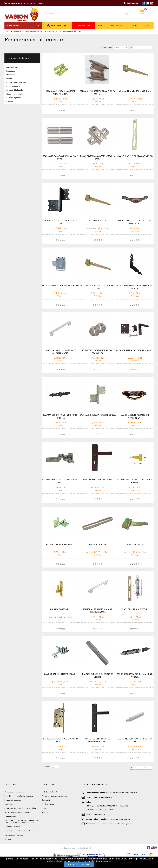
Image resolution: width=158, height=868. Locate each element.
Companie (134, 26)
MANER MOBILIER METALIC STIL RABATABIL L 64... (135, 417)
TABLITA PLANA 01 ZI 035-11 (135, 610)
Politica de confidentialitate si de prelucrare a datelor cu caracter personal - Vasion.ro (22, 822)
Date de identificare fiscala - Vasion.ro (19, 796)
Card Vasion (9, 804)
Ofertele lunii (83, 26)
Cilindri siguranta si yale (16, 83)
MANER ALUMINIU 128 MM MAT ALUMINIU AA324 (98, 611)
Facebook (144, 3)
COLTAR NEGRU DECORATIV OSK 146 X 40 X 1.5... (135, 287)
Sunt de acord (87, 864)
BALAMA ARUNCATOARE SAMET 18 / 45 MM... (60, 481)
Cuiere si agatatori (14, 98)
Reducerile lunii (57, 26)
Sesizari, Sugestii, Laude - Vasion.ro (18, 812)
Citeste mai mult (72, 864)
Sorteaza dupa (106, 47)
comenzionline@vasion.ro (102, 797)
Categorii (13, 26)
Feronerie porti (13, 67)
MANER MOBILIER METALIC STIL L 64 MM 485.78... (135, 222)
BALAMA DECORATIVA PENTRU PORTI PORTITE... (60, 417)
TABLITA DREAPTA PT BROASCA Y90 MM (135, 156)
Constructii (46, 800)
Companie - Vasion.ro (13, 827)
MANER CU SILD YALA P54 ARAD (98, 480)
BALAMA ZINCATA (98, 221)
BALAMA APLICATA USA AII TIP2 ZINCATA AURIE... (60, 93)
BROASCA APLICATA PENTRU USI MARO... (135, 351)
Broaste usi (11, 71)
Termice (45, 808)
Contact (147, 26)
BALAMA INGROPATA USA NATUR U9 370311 (60, 222)
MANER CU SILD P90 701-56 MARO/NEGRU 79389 (98, 740)
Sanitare (45, 812)
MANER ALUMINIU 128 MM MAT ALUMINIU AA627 (60, 352)
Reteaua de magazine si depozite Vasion (20, 808)
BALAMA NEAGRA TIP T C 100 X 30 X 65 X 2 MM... (135, 481)
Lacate (9, 79)
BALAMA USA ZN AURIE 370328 (60, 545)
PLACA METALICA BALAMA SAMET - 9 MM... (98, 158)
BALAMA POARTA (135, 545)
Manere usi (11, 75)
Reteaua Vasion (117, 26)
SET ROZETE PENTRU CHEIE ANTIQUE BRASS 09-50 (98, 352)
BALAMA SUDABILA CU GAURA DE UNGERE (98, 676)
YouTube (151, 3)
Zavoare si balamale (15, 90)
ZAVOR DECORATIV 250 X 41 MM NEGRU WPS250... (135, 676)
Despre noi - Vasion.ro (13, 800)
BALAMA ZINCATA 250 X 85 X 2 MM (135, 91)
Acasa (7, 32)
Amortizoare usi (13, 86)
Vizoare (10, 102)
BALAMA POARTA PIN (60, 610)
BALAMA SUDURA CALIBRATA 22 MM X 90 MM (60, 158)
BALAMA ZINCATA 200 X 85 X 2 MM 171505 (98, 287)
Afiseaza (47, 767)
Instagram (148, 3)
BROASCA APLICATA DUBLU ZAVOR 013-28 (60, 287)
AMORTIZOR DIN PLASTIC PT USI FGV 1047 (135, 740)
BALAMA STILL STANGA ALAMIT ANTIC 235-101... (98, 93)
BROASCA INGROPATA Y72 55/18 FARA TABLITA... (60, 740)
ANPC (88, 848)
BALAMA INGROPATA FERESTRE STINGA (98, 415)
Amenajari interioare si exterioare (54, 796)
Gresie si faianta (48, 804)
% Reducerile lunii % (49, 792)
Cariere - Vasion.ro (11, 816)
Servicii (101, 26)
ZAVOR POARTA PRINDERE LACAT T (60, 674)
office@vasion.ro (98, 815)
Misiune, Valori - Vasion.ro (14, 792)
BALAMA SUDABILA (98, 545)
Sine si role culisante (15, 94)
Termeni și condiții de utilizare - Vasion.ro (20, 831)
